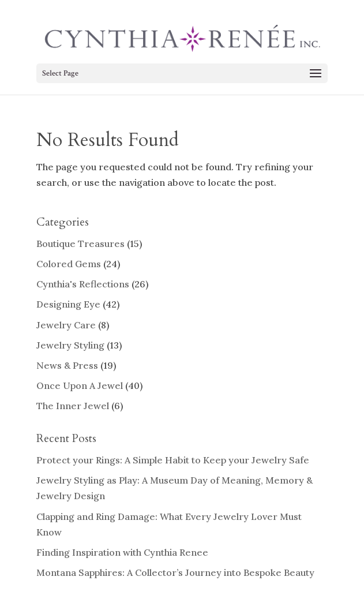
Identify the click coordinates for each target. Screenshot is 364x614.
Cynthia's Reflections (83, 284)
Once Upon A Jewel (80, 385)
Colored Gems (69, 264)
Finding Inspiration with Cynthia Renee (122, 552)
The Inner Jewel (73, 406)
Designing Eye (68, 304)
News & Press (67, 365)
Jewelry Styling (70, 345)
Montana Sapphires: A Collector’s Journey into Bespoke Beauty (175, 572)
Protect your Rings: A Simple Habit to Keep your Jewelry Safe (173, 460)
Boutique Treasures (80, 244)
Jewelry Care (66, 325)
